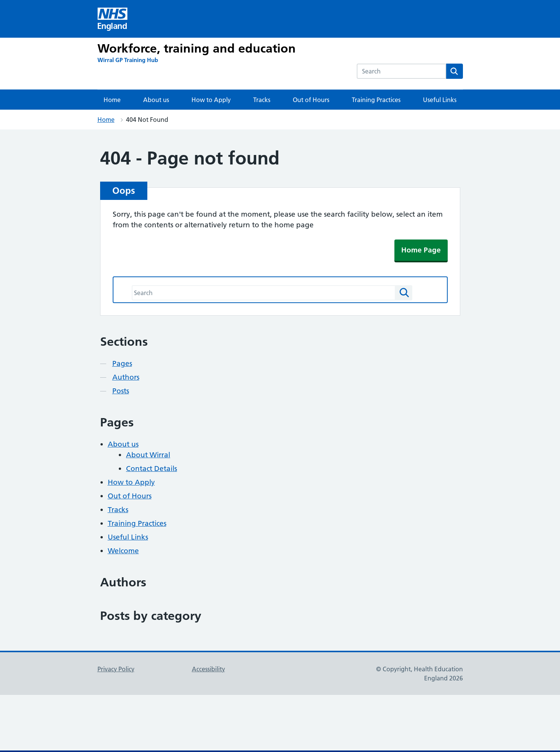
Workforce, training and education (197, 48)
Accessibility (208, 669)
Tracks (262, 100)
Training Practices (376, 100)
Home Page (421, 250)
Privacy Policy (116, 669)
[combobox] (401, 71)
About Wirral (148, 455)
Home (112, 100)
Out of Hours (311, 100)
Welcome (123, 551)
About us (156, 100)
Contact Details (152, 469)
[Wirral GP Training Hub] (128, 60)
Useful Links (440, 100)
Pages (122, 363)
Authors (126, 377)
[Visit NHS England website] (113, 19)
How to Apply (211, 100)
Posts (121, 391)
